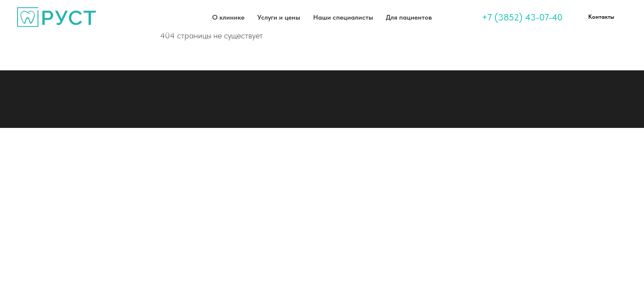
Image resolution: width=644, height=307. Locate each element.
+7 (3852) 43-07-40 (522, 17)
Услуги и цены (279, 17)
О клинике (228, 17)
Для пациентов (409, 17)
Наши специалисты (343, 17)
